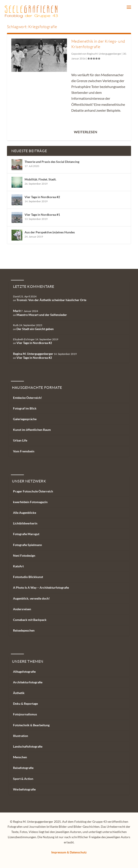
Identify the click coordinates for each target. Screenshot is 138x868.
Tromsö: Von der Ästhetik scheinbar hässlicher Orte (51, 300)
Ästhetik (19, 693)
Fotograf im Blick (25, 408)
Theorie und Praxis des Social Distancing (52, 162)
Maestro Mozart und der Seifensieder (42, 315)
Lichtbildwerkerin (25, 523)
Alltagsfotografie (24, 672)
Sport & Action (23, 779)
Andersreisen (22, 609)
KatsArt (18, 566)
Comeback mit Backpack (30, 620)
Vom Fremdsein (24, 451)
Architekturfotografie (28, 682)
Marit (17, 311)
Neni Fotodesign (24, 555)
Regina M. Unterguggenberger (104, 54)
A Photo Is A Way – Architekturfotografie (41, 587)
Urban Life (20, 440)
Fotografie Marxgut (26, 534)
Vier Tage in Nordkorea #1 (42, 215)
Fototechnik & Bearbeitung (31, 725)
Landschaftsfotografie (28, 746)
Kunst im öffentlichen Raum (32, 430)
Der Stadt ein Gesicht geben (35, 329)
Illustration (21, 736)
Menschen (20, 757)
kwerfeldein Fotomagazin (30, 502)
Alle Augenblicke (25, 513)
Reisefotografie (23, 768)
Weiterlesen (86, 132)
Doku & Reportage (25, 704)
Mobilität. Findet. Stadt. (40, 179)
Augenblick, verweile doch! (31, 598)
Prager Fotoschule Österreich (33, 491)
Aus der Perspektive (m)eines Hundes (50, 232)
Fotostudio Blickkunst (28, 577)
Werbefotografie (24, 789)
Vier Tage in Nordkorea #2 (42, 197)
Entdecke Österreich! (27, 398)
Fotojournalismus (25, 714)
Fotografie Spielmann (27, 545)
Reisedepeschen (24, 630)
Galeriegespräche (25, 419)
